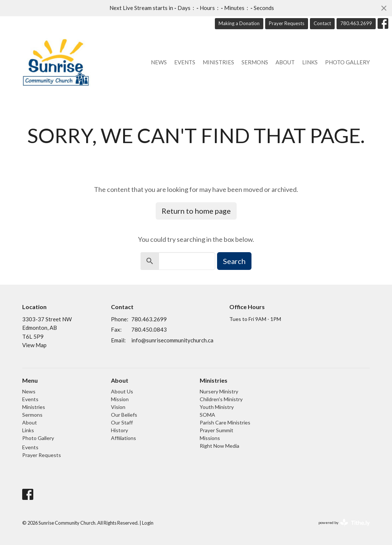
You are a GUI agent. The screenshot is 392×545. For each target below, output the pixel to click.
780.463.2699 (356, 23)
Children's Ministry (221, 399)
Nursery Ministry (219, 391)
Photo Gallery (347, 62)
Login (148, 523)
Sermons (255, 62)
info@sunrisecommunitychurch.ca (172, 340)
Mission (120, 399)
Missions (210, 438)
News (159, 62)
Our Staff (122, 422)
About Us (122, 391)
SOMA (207, 415)
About (285, 62)
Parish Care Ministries (225, 422)
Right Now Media (219, 446)
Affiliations (124, 438)
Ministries (218, 62)
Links (310, 62)
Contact (322, 23)
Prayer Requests (287, 23)
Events (185, 62)
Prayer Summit (217, 430)
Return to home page (196, 211)
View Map (34, 345)
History (119, 430)
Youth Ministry (217, 407)
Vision (118, 407)
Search (234, 261)
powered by (344, 523)
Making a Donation (239, 23)
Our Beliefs (124, 415)
